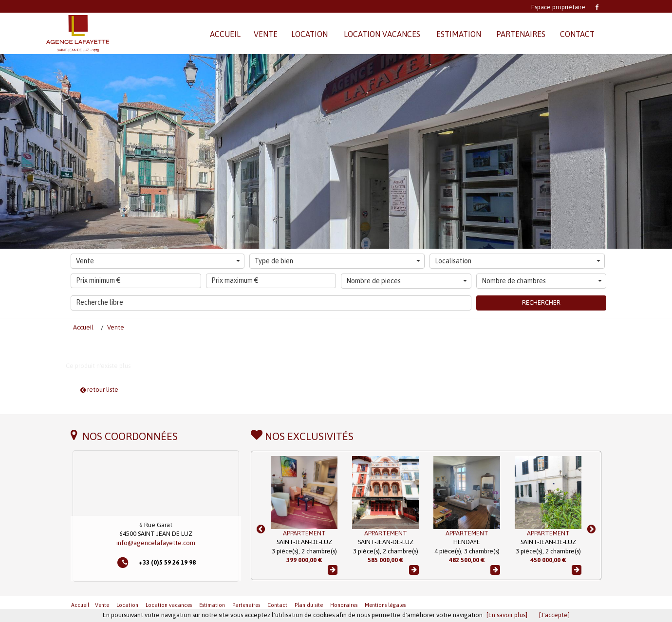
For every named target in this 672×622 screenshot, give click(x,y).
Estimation (212, 605)
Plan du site (309, 605)
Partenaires (246, 605)
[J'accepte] (554, 615)
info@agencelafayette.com (156, 543)
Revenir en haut (579, 604)
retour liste (99, 390)
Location (127, 605)
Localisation (518, 261)
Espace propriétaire (558, 7)
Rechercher (541, 302)
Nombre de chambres (542, 281)
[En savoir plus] (507, 615)
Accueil (80, 605)
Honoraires (344, 605)
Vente (158, 261)
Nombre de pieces (407, 281)
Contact (277, 605)
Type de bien (337, 261)
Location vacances (169, 605)
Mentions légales (385, 605)
